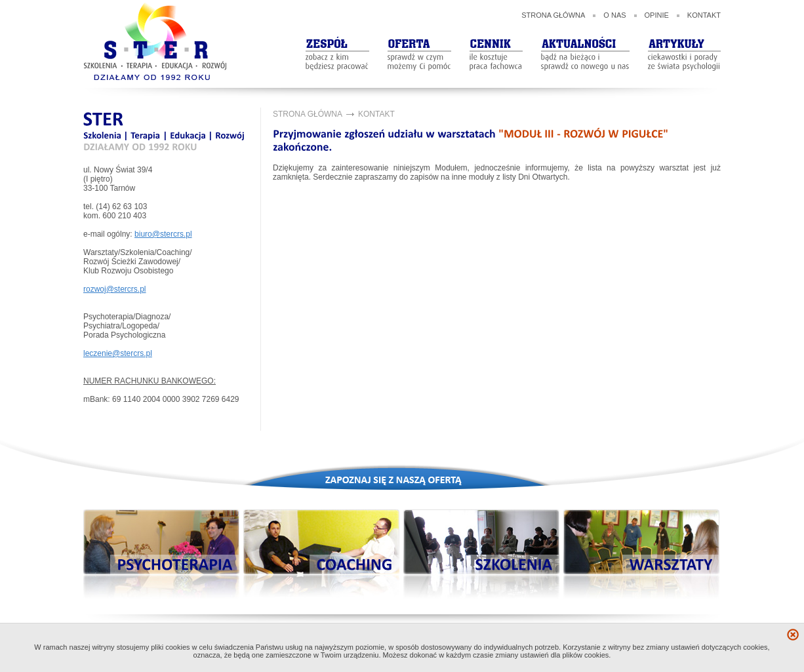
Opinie (657, 15)
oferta (419, 43)
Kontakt (704, 15)
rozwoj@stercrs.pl (115, 289)
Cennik (496, 43)
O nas (614, 15)
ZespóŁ (337, 43)
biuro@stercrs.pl (163, 234)
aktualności (585, 43)
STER (155, 42)
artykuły (684, 43)
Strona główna (553, 15)
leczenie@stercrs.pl (118, 353)
